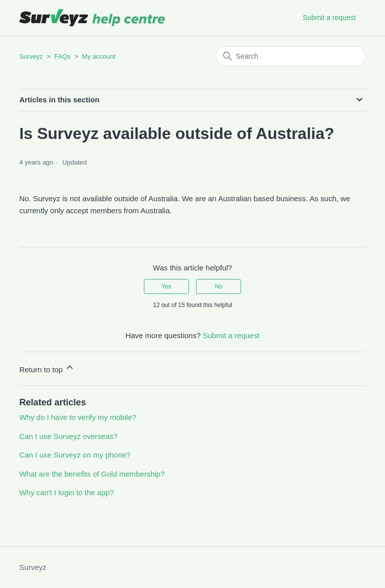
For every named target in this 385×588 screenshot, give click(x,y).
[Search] (291, 56)
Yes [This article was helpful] (166, 286)
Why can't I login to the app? (66, 492)
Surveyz (31, 56)
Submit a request (329, 18)
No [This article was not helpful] (218, 286)
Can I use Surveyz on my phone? (75, 455)
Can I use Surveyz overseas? (68, 436)
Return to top (47, 368)
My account (99, 56)
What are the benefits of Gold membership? (92, 474)
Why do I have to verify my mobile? (77, 417)
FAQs (62, 56)
